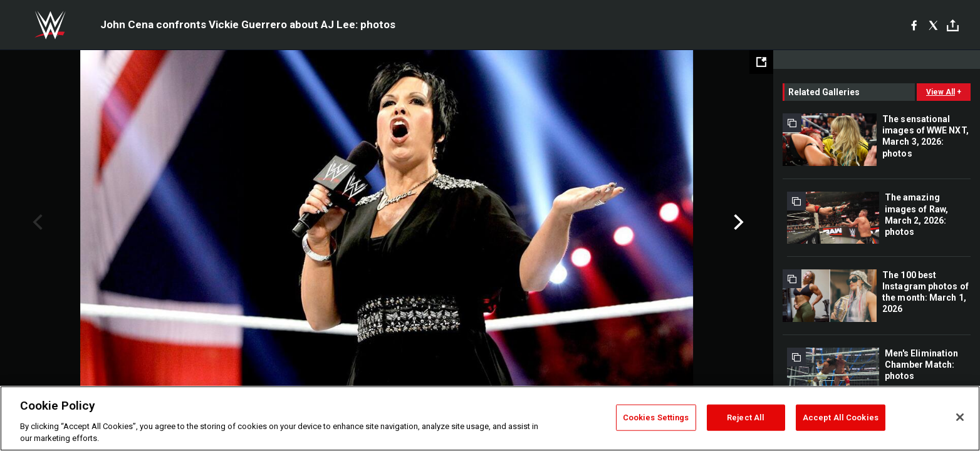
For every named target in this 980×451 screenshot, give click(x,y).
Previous (36, 222)
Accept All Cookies (841, 417)
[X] (933, 25)
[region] (490, 418)
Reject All (746, 417)
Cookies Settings (656, 417)
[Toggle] (953, 25)
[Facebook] (914, 25)
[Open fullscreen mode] (761, 62)
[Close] (960, 417)
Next (737, 222)
